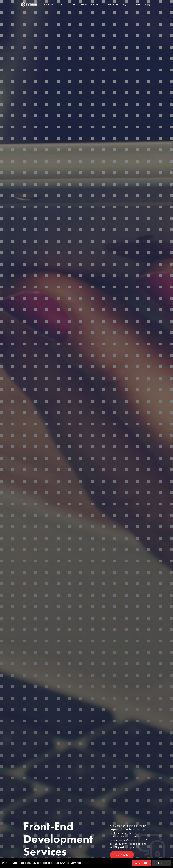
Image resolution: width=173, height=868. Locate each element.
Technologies (78, 4)
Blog (124, 4)
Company (95, 4)
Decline (161, 863)
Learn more (76, 863)
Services (47, 4)
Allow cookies (141, 863)
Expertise (62, 4)
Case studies (112, 4)
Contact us (143, 4)
